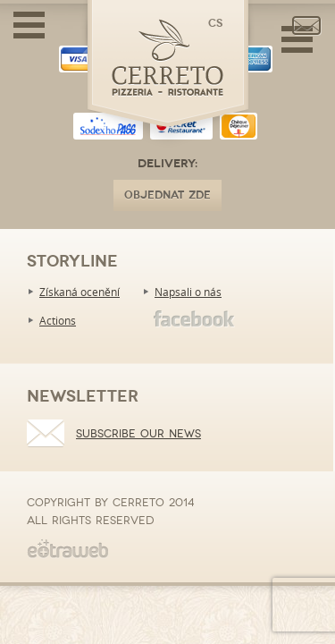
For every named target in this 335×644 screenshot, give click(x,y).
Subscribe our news (138, 434)
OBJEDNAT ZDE (167, 195)
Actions (58, 320)
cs (215, 24)
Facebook (194, 319)
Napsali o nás (188, 292)
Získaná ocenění (80, 292)
